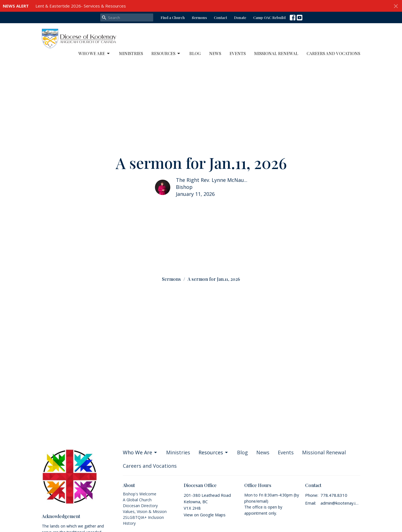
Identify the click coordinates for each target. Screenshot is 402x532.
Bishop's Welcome (140, 494)
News (215, 53)
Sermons (199, 17)
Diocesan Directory (140, 506)
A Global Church (137, 500)
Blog (195, 53)
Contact (220, 17)
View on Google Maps (205, 515)
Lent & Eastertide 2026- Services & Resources (81, 6)
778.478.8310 (334, 495)
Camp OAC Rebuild (269, 17)
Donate (240, 17)
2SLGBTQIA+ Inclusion (143, 517)
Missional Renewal (276, 53)
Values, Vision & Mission (145, 511)
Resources (166, 54)
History (129, 523)
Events (238, 53)
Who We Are (94, 54)
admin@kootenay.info (340, 503)
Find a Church (173, 17)
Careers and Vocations (333, 53)
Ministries (131, 53)
